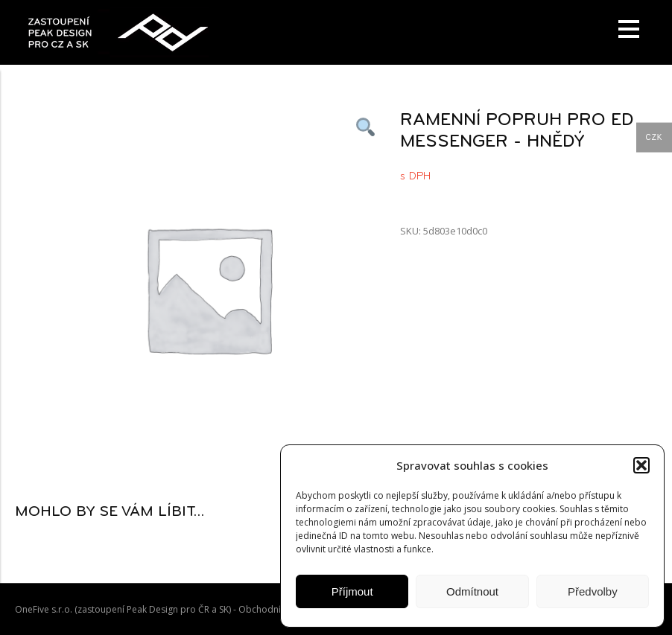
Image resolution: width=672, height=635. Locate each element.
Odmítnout (472, 591)
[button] (641, 465)
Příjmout (352, 591)
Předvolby (593, 591)
